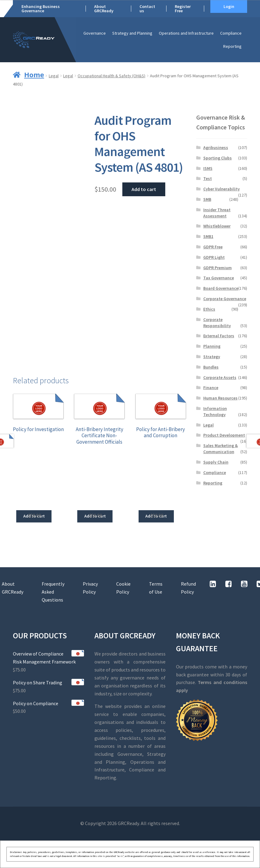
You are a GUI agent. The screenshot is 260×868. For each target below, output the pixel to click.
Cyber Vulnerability (222, 189)
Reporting (232, 46)
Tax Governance (219, 278)
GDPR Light (214, 257)
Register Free (183, 9)
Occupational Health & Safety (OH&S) (111, 76)
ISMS (208, 168)
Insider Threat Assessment (217, 213)
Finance (211, 388)
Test (208, 178)
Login (229, 6)
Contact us (147, 9)
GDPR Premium (218, 268)
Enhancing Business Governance (41, 9)
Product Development (224, 435)
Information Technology (215, 411)
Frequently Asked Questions (53, 592)
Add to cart (144, 189)
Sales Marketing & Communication (221, 449)
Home (34, 75)
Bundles (211, 367)
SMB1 (208, 236)
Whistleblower (217, 226)
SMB (207, 199)
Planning (212, 346)
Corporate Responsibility (217, 323)
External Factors (219, 336)
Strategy (212, 357)
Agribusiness (216, 147)
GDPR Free (213, 247)
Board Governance (221, 288)
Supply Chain (216, 462)
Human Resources (220, 398)
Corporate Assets (220, 377)
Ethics (209, 309)
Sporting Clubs (218, 158)
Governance (95, 33)
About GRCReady (104, 9)
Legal (54, 76)
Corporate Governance (225, 299)
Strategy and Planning (132, 33)
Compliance (231, 33)
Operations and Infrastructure (186, 33)
